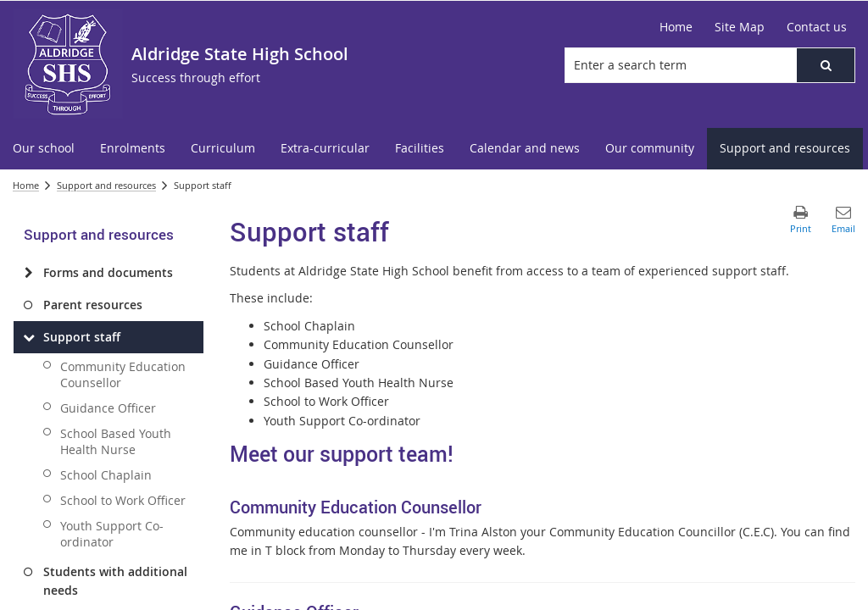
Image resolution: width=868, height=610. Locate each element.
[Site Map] (740, 27)
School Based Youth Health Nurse (116, 441)
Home (26, 185)
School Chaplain (106, 475)
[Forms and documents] (28, 273)
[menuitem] (44, 149)
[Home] (676, 27)
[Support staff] (28, 337)
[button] (826, 65)
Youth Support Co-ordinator (112, 534)
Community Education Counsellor (123, 374)
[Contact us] (817, 27)
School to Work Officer (123, 500)
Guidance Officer (108, 408)
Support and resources (106, 185)
